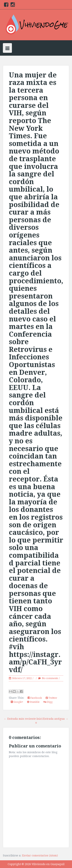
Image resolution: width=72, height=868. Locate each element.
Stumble (33, 702)
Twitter (51, 698)
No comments (50, 678)
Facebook (35, 698)
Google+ (17, 702)
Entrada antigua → (56, 719)
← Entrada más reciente (20, 719)
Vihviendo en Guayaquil (48, 864)
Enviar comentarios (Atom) (40, 855)
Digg (48, 702)
